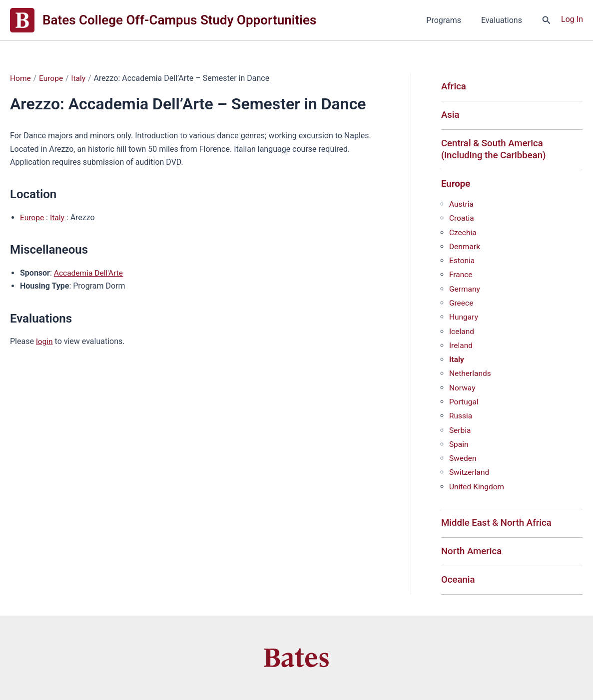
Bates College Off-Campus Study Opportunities (179, 20)
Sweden (463, 458)
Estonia (462, 262)
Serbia (460, 430)
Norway (463, 388)
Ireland (461, 346)
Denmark (465, 248)
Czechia (463, 234)
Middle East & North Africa (498, 523)
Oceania (459, 580)
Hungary (464, 318)
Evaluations (504, 20)
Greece (462, 304)
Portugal (464, 402)
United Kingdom (478, 486)
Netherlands (471, 374)
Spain (459, 444)
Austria (462, 206)
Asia (451, 116)
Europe (32, 217)
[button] (547, 20)
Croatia (462, 220)
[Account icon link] (572, 19)
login (45, 341)
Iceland (462, 332)
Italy (58, 217)
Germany (465, 290)
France (461, 276)
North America (472, 551)
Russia (461, 416)
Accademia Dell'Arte (90, 272)
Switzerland (470, 472)
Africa (454, 87)
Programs (450, 20)
